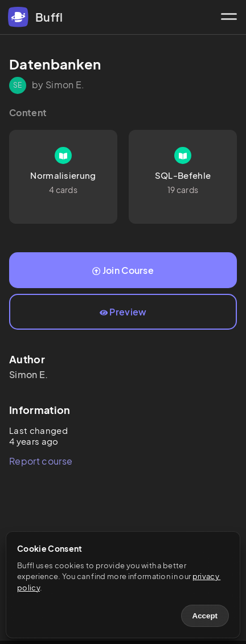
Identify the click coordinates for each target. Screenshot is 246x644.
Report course (41, 461)
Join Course (123, 270)
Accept (205, 616)
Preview (123, 312)
